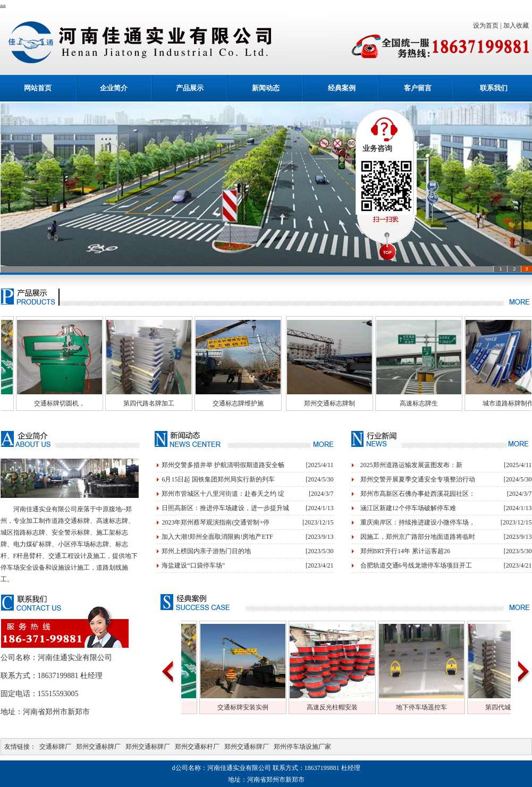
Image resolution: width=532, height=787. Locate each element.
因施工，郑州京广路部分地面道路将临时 (418, 537)
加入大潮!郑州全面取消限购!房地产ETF (217, 537)
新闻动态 (266, 88)
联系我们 (494, 88)
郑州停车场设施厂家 (302, 747)
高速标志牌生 (435, 403)
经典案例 (342, 88)
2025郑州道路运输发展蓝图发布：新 (411, 465)
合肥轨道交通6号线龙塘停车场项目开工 (416, 565)
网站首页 (38, 88)
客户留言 (418, 88)
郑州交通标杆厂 (197, 747)
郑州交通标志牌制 (345, 403)
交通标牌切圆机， (75, 403)
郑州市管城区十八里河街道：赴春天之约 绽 (223, 494)
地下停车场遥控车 (437, 707)
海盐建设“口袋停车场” (193, 565)
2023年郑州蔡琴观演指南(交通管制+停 (216, 522)
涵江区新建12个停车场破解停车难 (408, 508)
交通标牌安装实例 (258, 707)
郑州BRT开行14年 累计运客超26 (406, 551)
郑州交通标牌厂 (98, 747)
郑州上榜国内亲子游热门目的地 (206, 551)
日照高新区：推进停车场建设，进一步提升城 (225, 508)
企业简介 (114, 88)
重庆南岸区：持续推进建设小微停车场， (418, 522)
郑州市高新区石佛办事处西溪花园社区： (418, 494)
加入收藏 (518, 26)
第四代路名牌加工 (165, 403)
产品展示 (190, 88)
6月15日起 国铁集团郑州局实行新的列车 (218, 479)
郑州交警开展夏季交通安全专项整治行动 (418, 479)
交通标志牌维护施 (254, 403)
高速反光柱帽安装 (348, 707)
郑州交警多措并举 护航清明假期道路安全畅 (223, 465)
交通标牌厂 (55, 747)
